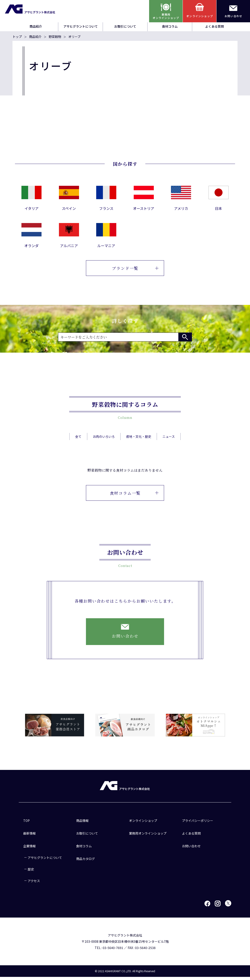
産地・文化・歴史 (139, 444)
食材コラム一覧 (134, 506)
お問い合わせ (191, 849)
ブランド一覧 (135, 268)
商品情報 (82, 824)
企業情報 (29, 849)
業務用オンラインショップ (148, 836)
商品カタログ (85, 862)
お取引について (125, 26)
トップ (17, 37)
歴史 (31, 872)
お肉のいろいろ (104, 444)
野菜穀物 (55, 37)
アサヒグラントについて (81, 26)
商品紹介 (36, 26)
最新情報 (29, 836)
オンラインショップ (143, 824)
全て (78, 444)
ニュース (169, 444)
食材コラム (170, 26)
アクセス (34, 884)
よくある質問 (215, 26)
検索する (185, 337)
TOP (26, 824)
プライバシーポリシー (198, 824)
